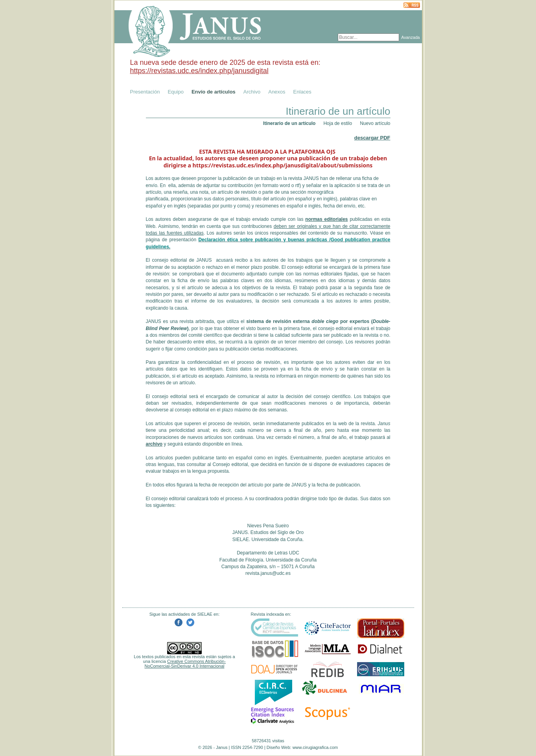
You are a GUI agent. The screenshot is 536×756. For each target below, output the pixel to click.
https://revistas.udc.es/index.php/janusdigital (199, 71)
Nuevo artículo (375, 123)
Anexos (277, 92)
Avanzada (410, 37)
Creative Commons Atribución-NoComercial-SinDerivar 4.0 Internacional (185, 664)
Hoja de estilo (338, 123)
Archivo (252, 92)
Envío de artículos (214, 92)
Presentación (145, 92)
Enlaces (302, 92)
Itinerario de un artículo (289, 123)
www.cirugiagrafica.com (315, 747)
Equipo (175, 92)
